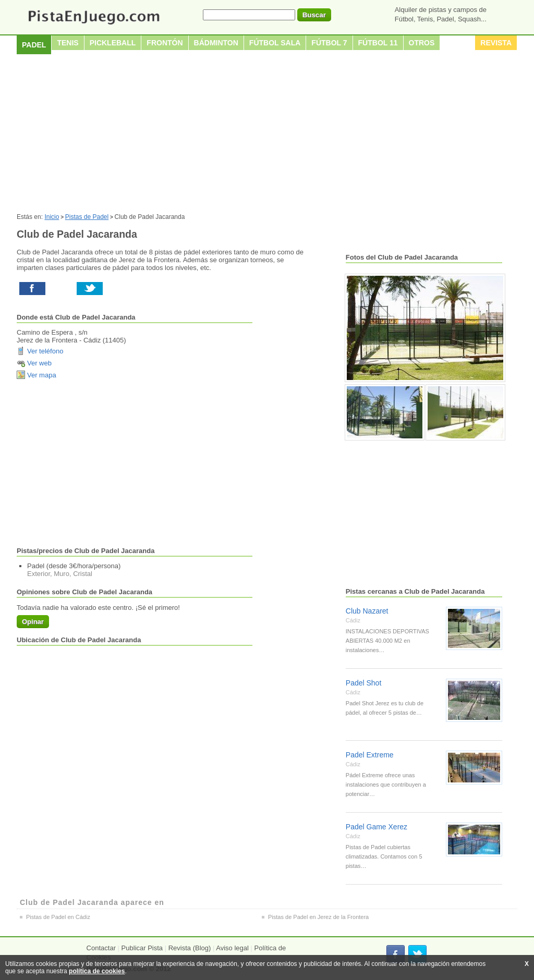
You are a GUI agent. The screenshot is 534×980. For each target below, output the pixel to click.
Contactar (101, 948)
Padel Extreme (370, 755)
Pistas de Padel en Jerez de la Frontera (318, 917)
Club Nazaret (367, 611)
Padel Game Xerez (377, 827)
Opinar (33, 622)
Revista (496, 43)
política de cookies (97, 971)
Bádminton (216, 43)
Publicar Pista (142, 948)
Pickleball (113, 43)
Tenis (68, 43)
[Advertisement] (267, 135)
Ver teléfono (45, 351)
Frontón (165, 43)
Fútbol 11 (378, 43)
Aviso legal (232, 948)
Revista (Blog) (190, 948)
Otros (422, 43)
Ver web (39, 363)
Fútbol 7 (329, 43)
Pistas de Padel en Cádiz (58, 917)
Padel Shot (364, 683)
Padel (34, 45)
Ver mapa (42, 375)
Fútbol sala (275, 43)
